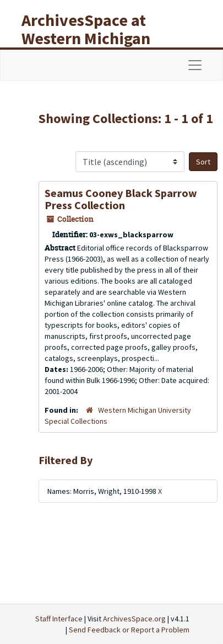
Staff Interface (59, 619)
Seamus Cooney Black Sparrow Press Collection (121, 199)
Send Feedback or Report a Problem (129, 630)
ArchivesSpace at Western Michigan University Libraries (94, 38)
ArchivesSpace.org (134, 619)
